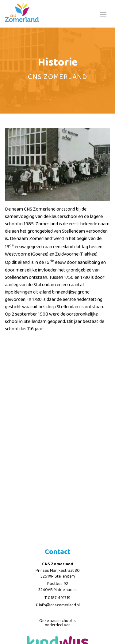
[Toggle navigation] (103, 14)
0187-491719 (59, 598)
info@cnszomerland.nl (59, 605)
